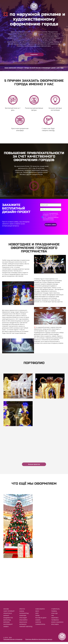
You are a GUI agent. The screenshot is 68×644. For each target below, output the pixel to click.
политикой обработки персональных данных (51, 218)
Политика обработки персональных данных (39, 641)
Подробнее (34, 54)
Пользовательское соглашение (13, 641)
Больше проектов (34, 464)
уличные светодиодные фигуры (44, 289)
